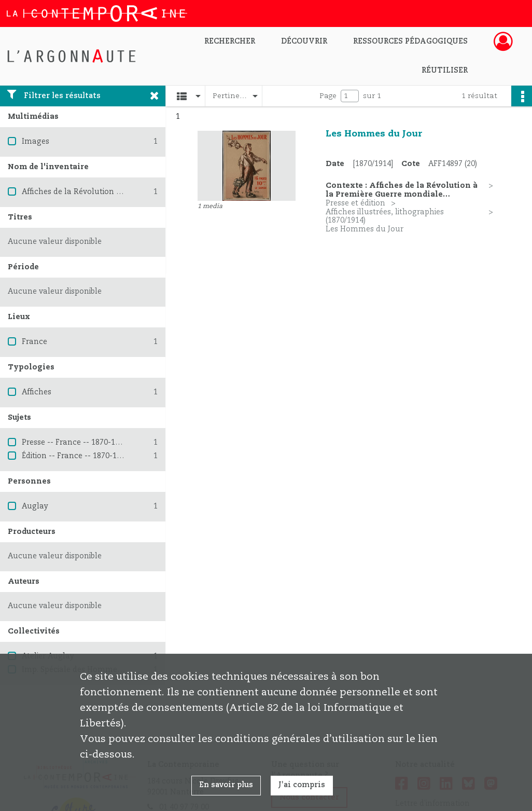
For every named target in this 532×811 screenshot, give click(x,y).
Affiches (37, 392)
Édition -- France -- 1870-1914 (75, 456)
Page (328, 96)
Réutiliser (445, 71)
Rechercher (230, 42)
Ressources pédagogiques (410, 42)
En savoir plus (226, 785)
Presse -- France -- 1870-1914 (75, 443)
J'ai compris (302, 785)
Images (36, 142)
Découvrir (304, 42)
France (34, 342)
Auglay (35, 506)
